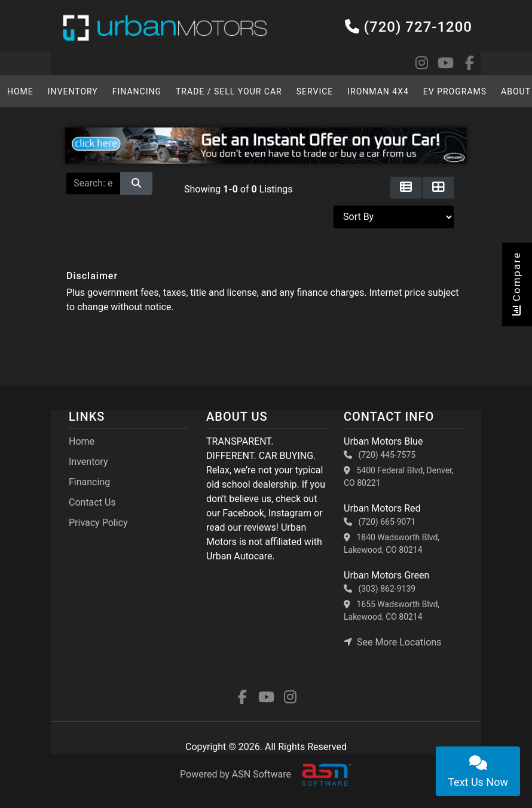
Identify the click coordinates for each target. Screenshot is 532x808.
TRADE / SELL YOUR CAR (227, 91)
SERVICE (312, 91)
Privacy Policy (98, 523)
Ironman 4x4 (375, 91)
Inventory (72, 91)
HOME (20, 91)
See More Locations (392, 642)
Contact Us (92, 502)
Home (82, 441)
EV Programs (451, 91)
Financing (136, 91)
